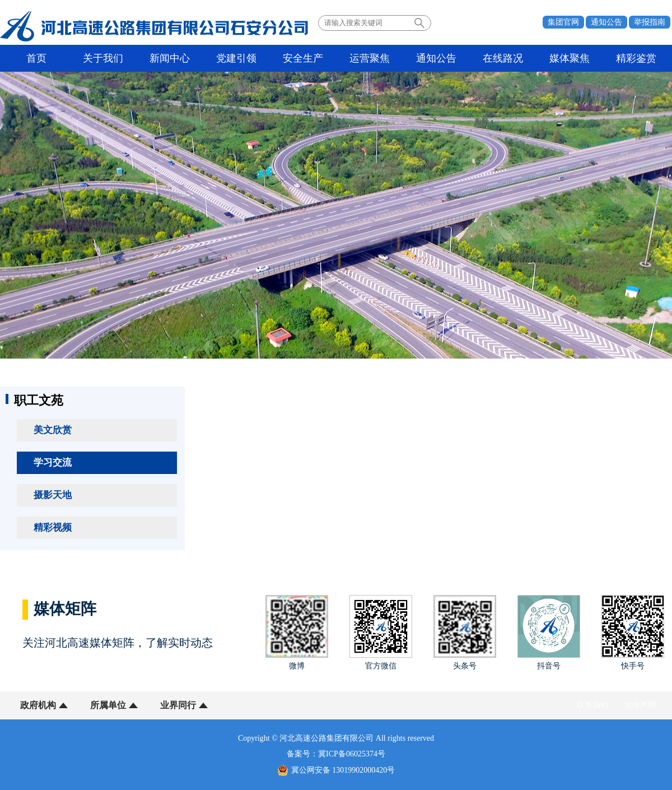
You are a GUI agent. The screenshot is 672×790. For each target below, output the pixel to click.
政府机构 (38, 705)
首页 (36, 58)
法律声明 (640, 705)
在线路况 (503, 58)
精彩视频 (53, 528)
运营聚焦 (370, 58)
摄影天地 (53, 495)
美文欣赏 (53, 430)
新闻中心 (170, 58)
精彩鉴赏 (636, 58)
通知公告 (606, 22)
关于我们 (103, 58)
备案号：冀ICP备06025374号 (336, 754)
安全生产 (303, 58)
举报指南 (650, 22)
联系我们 (592, 705)
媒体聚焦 (570, 58)
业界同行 (178, 705)
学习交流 (53, 463)
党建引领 (236, 58)
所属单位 (108, 705)
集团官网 (563, 22)
